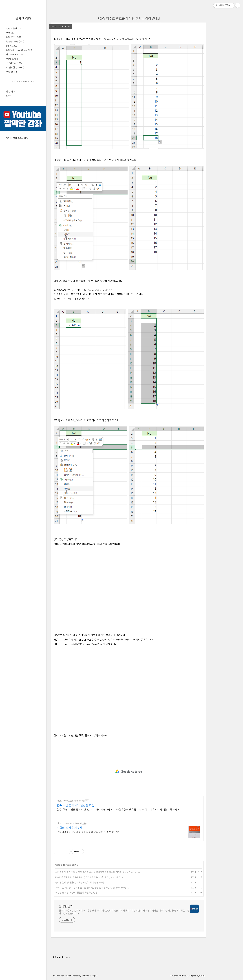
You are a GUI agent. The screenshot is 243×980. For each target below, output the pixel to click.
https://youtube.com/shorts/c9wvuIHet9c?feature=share (87, 544)
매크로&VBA (14, 55)
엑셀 (11, 33)
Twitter (68, 976)
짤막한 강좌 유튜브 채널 (17, 138)
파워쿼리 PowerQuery (19, 50)
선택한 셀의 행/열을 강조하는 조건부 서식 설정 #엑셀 (80, 883)
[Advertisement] (129, 771)
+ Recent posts (61, 957)
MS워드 (12, 46)
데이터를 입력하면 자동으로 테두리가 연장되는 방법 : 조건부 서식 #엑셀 (88, 877)
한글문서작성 (15, 42)
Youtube (85, 976)
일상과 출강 (14, 29)
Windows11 (14, 59)
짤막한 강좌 (23, 19)
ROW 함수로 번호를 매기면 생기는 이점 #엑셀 (129, 19)
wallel (202, 976)
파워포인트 (14, 37)
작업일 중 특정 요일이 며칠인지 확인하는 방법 (76, 893)
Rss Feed (56, 976)
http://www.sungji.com (69, 823)
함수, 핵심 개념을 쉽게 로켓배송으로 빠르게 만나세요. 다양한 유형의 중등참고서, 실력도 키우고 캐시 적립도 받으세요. (119, 810)
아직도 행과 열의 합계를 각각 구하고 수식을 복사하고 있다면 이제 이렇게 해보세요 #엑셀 (96, 872)
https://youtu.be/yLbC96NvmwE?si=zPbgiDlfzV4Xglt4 (85, 644)
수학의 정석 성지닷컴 (70, 828)
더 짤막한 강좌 (15, 68)
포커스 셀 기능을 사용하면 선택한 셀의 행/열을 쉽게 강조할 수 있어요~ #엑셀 (91, 888)
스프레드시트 (14, 63)
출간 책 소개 (12, 92)
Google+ (94, 976)
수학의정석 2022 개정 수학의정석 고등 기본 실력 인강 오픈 (88, 832)
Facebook (76, 976)
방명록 (9, 96)
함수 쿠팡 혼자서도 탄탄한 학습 (76, 805)
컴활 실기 (12, 72)
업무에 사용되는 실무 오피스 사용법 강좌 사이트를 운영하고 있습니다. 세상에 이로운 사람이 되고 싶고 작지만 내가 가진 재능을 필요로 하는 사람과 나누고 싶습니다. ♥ (124, 912)
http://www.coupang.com (70, 801)
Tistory (184, 976)
